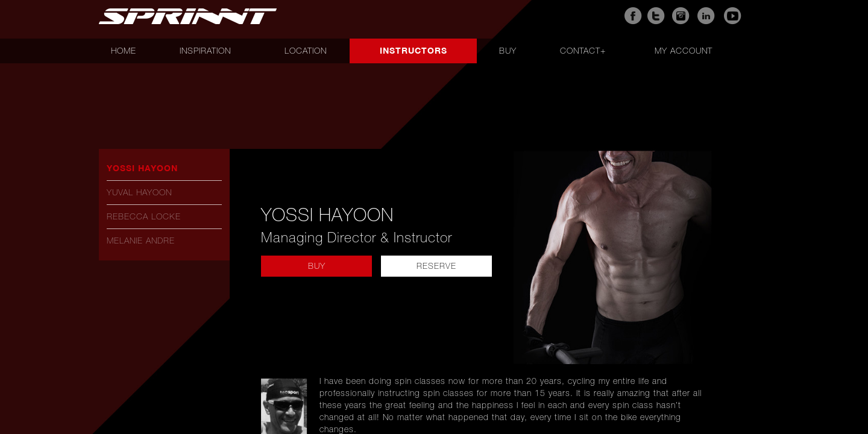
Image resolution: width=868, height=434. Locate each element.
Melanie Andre (141, 241)
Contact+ (583, 51)
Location (306, 51)
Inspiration (205, 51)
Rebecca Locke (144, 216)
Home (124, 51)
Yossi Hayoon (142, 168)
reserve (436, 266)
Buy (508, 51)
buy (317, 266)
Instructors (414, 50)
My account (684, 51)
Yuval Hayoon (139, 192)
